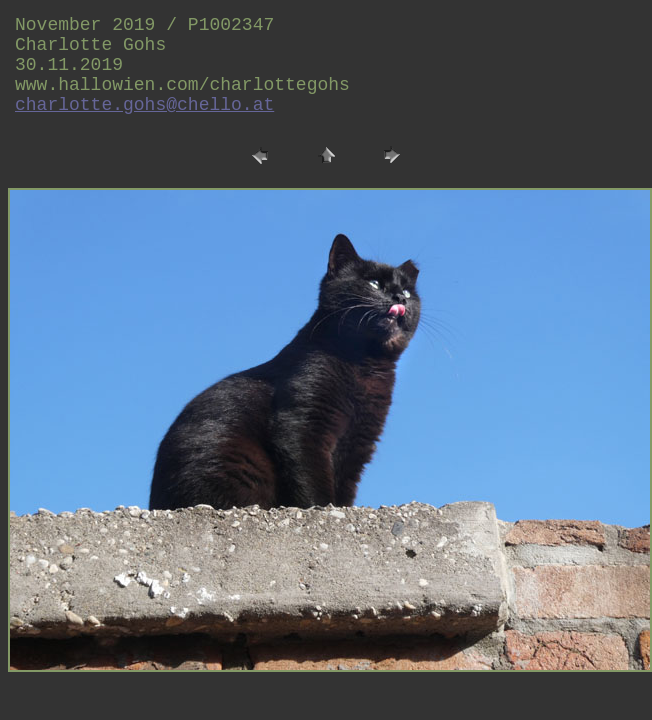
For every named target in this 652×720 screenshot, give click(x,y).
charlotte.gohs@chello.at (144, 105)
